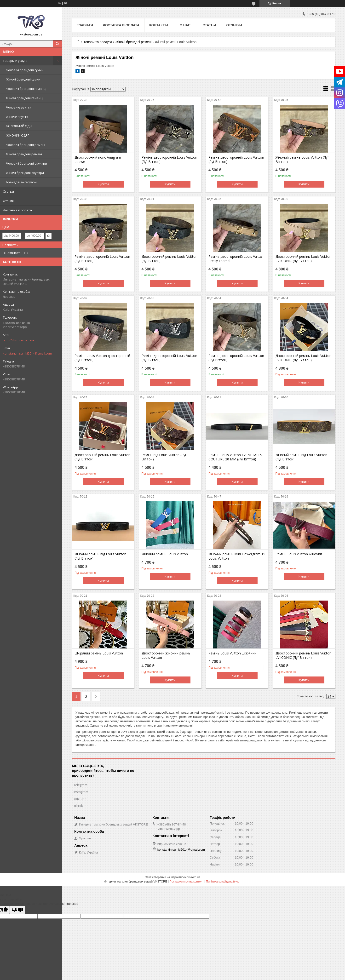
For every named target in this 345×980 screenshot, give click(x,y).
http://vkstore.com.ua (18, 340)
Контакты (159, 25)
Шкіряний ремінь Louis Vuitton (99, 653)
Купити (103, 184)
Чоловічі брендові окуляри (26, 163)
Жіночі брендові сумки (23, 79)
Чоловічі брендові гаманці (26, 89)
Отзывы (9, 201)
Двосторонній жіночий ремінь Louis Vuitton (166, 655)
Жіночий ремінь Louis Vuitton (165, 554)
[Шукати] (57, 44)
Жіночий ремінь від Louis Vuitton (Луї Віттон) (301, 457)
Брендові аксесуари (21, 182)
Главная (85, 25)
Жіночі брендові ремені (24, 154)
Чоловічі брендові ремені (26, 145)
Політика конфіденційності (224, 882)
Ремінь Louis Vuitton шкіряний (232, 653)
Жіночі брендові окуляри (25, 173)
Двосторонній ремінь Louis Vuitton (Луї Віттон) (170, 259)
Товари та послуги (98, 42)
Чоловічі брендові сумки (25, 70)
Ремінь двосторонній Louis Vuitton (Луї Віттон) (169, 160)
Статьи (8, 191)
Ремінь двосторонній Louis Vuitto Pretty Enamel (235, 259)
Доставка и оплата (17, 210)
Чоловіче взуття (19, 107)
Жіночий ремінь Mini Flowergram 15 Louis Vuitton (237, 556)
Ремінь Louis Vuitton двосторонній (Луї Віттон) (102, 358)
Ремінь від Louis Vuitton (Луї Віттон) (164, 457)
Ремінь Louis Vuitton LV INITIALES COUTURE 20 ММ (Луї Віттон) (235, 457)
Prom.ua (195, 877)
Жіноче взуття (17, 117)
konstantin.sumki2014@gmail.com (27, 353)
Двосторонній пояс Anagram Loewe (98, 160)
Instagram (81, 792)
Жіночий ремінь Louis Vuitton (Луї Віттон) (302, 160)
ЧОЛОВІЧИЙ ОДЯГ (19, 126)
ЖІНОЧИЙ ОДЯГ (17, 135)
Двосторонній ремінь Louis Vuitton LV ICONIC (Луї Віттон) (303, 259)
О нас (185, 25)
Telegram (80, 785)
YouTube (80, 799)
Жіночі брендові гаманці (25, 98)
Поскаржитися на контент (186, 882)
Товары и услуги (15, 61)
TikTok (78, 806)
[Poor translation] (17, 910)
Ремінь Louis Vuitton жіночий (299, 554)
